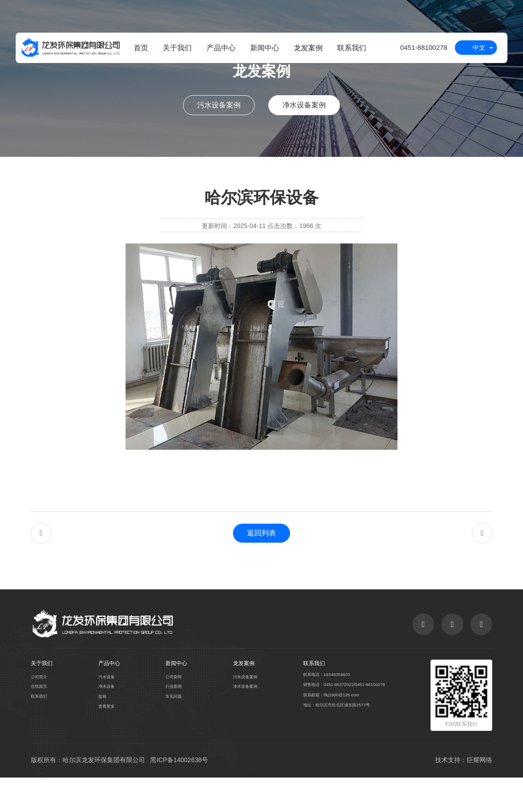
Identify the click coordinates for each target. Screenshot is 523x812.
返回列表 (261, 548)
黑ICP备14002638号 (179, 793)
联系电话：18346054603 (323, 705)
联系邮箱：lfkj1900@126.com (329, 729)
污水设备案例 (219, 105)
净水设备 (106, 719)
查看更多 (106, 741)
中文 (479, 50)
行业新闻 (171, 719)
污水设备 (106, 707)
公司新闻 (171, 707)
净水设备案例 (304, 105)
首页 (136, 50)
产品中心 (216, 50)
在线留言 (41, 719)
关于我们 (173, 50)
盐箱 (101, 730)
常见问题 (171, 730)
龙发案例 (304, 50)
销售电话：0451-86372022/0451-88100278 (343, 717)
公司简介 (41, 707)
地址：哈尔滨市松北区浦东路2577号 (336, 740)
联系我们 (347, 50)
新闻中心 (260, 50)
